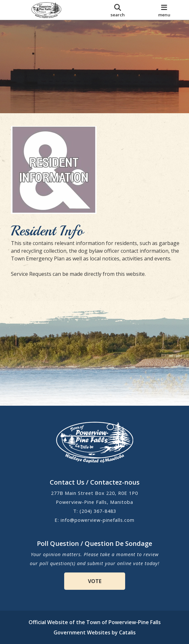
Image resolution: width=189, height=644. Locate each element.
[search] (118, 10)
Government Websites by (95, 632)
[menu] (164, 10)
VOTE (95, 581)
